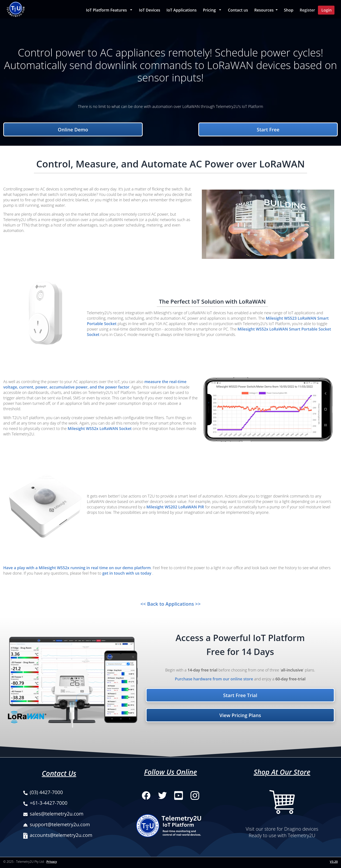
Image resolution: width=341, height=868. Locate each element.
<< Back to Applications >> (171, 604)
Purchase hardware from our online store (214, 679)
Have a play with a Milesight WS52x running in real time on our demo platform (77, 568)
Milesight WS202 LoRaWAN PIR (176, 507)
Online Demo (73, 129)
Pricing (209, 10)
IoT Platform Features (106, 10)
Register (307, 10)
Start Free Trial (240, 695)
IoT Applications (182, 10)
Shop (289, 10)
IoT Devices (150, 10)
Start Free (268, 129)
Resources (264, 10)
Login (327, 10)
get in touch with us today (127, 573)
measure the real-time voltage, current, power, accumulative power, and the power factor (95, 384)
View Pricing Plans (240, 715)
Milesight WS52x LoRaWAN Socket (100, 428)
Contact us (238, 10)
